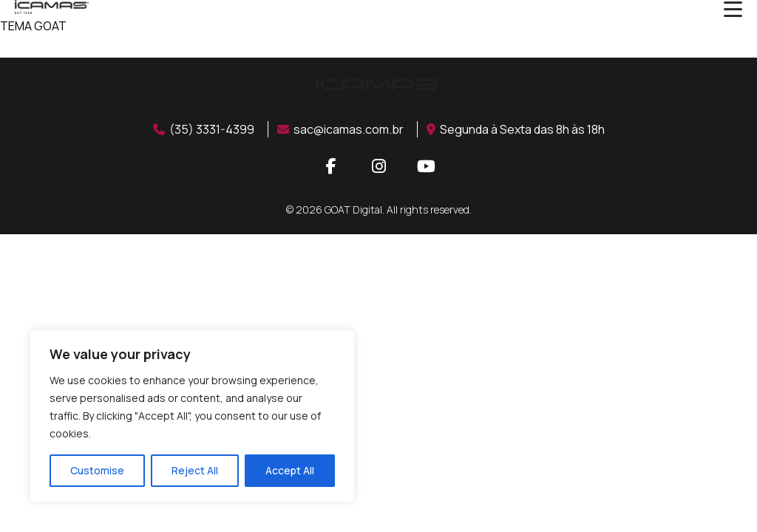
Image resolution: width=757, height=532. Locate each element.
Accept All (290, 470)
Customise (97, 470)
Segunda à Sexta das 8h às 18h (516, 129)
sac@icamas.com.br (340, 129)
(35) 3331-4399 (204, 129)
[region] (192, 416)
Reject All (195, 470)
